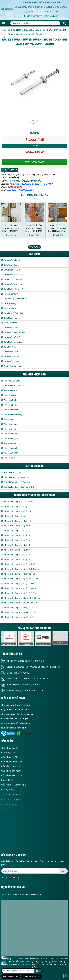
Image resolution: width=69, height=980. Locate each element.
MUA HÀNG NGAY (34, 162)
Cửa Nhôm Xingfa (10, 750)
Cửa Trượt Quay (9, 755)
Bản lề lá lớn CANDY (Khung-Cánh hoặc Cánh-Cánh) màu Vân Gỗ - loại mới (58, 228)
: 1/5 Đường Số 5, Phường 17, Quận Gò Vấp (22, 896)
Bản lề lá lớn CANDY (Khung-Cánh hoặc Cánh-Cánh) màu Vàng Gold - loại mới (34, 228)
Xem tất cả (34, 247)
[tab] (4, 170)
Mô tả (4, 170)
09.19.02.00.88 (35, 11)
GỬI (63, 873)
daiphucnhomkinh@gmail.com (20, 190)
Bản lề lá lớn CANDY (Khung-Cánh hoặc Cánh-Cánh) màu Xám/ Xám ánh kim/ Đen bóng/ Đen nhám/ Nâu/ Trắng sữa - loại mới (11, 228)
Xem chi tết (11, 235)
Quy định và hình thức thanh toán (17, 712)
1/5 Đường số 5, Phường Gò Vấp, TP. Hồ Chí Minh (31, 184)
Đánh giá (13, 170)
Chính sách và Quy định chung (15, 707)
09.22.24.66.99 (51, 11)
